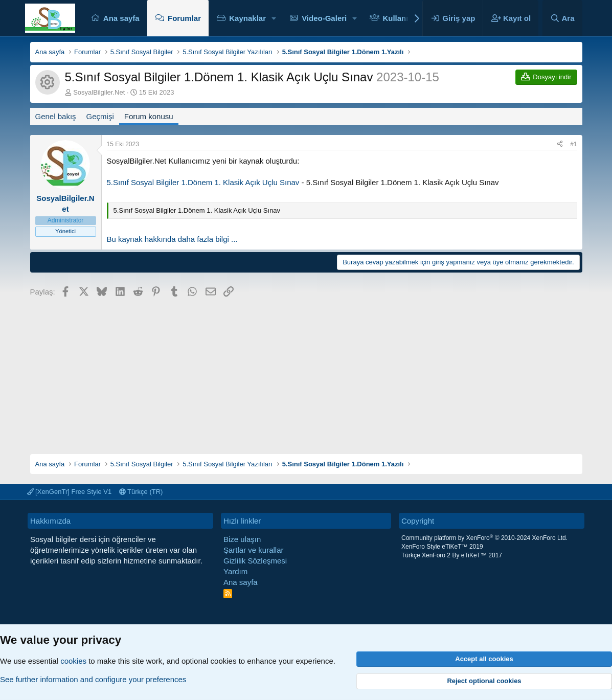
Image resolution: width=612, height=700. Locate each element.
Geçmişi (100, 116)
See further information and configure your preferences (93, 679)
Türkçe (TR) (141, 492)
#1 (573, 144)
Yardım (235, 571)
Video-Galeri (324, 18)
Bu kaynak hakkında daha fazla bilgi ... (172, 239)
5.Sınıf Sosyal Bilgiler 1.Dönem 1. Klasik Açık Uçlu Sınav (203, 182)
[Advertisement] (306, 372)
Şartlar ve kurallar (254, 550)
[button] (274, 18)
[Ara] (562, 18)
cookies (73, 661)
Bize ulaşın (242, 539)
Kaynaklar (247, 18)
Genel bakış (56, 116)
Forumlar (184, 18)
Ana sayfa (121, 18)
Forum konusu (149, 116)
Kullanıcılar (403, 18)
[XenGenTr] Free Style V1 (70, 492)
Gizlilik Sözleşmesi (255, 561)
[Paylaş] (560, 144)
